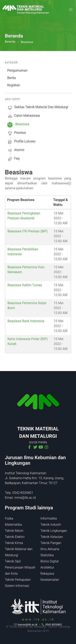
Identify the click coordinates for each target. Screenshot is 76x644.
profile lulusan (21, 142)
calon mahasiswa (24, 116)
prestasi (17, 133)
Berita (12, 78)
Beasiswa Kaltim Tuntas (25, 285)
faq (13, 159)
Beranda (10, 42)
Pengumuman (17, 70)
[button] (71, 10)
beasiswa (18, 125)
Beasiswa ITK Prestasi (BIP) (28, 231)
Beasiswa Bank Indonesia (26, 321)
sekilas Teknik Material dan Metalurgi (38, 108)
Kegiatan (14, 85)
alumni (16, 151)
